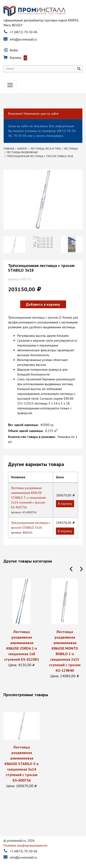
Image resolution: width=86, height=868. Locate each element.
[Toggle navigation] (10, 85)
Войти (14, 50)
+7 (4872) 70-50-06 (24, 32)
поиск (10, 68)
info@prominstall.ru (24, 39)
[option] (14, 245)
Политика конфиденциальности (25, 842)
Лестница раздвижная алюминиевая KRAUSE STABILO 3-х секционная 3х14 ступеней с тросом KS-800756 (28, 498)
